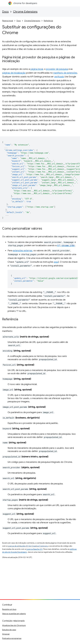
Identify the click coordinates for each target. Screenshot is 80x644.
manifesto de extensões (65, 73)
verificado (59, 77)
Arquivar (6, 634)
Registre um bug (9, 609)
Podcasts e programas (12, 638)
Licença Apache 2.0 (34, 549)
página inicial (37, 69)
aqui (56, 262)
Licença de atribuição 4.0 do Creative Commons (28, 546)
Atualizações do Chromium (14, 625)
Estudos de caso (9, 630)
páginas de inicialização (14, 73)
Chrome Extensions (25, 12)
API (66, 246)
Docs (5, 12)
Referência (48, 21)
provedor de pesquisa (57, 69)
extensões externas (23, 251)
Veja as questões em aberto (14, 614)
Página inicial (8, 21)
